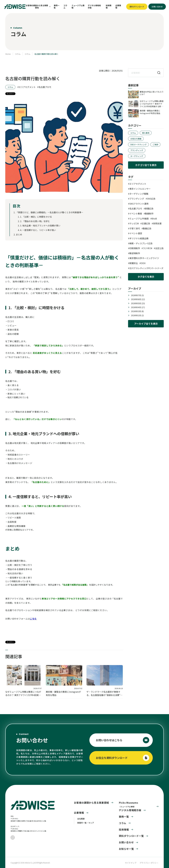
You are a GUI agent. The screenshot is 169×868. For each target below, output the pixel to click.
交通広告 (146, 223)
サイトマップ (131, 863)
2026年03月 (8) (137, 311)
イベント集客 (136, 214)
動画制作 (149, 214)
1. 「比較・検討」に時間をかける (36, 217)
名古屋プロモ (45, 87)
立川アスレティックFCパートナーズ (146, 268)
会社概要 (81, 819)
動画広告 (147, 228)
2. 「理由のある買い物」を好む (35, 221)
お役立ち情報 (136, 139)
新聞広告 (149, 208)
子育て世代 (135, 228)
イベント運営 (136, 233)
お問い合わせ (126, 842)
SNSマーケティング (138, 144)
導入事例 (146, 133)
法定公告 (159, 248)
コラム (65, 7)
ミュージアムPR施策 (139, 219)
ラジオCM (148, 248)
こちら (33, 619)
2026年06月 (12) (138, 299)
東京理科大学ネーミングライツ (144, 258)
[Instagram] (13, 838)
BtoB (154, 219)
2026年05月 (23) (138, 303)
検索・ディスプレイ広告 (141, 243)
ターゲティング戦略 (139, 194)
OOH (143, 263)
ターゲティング (137, 156)
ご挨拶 (155, 144)
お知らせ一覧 (126, 849)
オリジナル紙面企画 (139, 238)
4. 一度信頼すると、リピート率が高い (38, 230)
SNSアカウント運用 (139, 204)
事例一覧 (57, 7)
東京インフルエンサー (140, 189)
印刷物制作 (135, 248)
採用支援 (157, 223)
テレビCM (134, 223)
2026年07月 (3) (137, 295)
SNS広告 (151, 199)
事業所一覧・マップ (86, 823)
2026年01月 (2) (137, 315)
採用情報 (109, 7)
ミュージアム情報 (78, 7)
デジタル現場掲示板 (94, 7)
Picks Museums (128, 804)
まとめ (19, 234)
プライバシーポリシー (149, 863)
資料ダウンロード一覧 (131, 836)
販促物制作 (135, 253)
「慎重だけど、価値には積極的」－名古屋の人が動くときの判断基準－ (50, 212)
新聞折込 (134, 263)
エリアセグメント (27, 87)
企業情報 (118, 7)
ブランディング (137, 150)
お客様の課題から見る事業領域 (91, 803)
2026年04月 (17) (138, 307)
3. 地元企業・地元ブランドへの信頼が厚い (40, 226)
